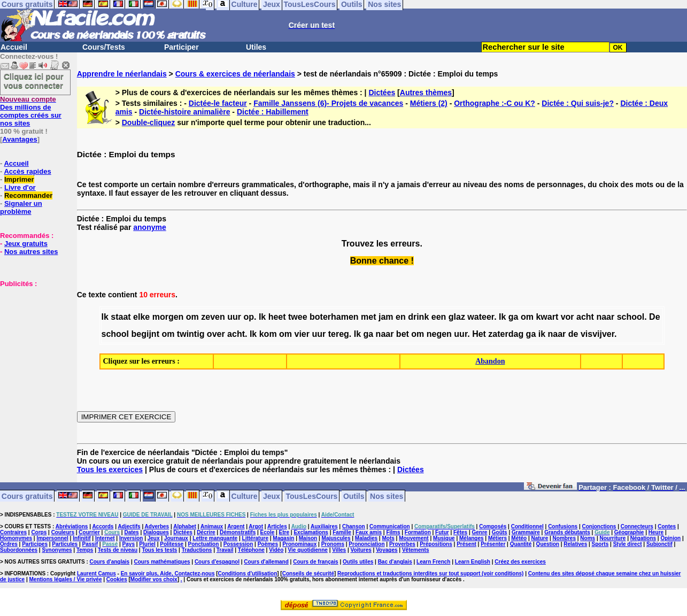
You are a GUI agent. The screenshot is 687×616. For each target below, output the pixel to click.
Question (548, 544)
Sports (600, 544)
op (249, 317)
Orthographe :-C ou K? (495, 103)
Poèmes (268, 544)
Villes (339, 550)
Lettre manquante (215, 538)
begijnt (145, 334)
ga (514, 317)
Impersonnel (52, 538)
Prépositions (436, 544)
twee (298, 317)
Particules (65, 544)
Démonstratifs (238, 532)
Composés (493, 526)
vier (302, 334)
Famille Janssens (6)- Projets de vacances (328, 103)
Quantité (521, 544)
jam (386, 317)
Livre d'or (20, 187)
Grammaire (526, 532)
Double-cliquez (149, 122)
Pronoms (333, 544)
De (654, 317)
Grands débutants (567, 532)
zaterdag (506, 334)
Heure (656, 532)
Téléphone (251, 550)
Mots (388, 538)
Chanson (354, 526)
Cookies (117, 579)
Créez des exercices (520, 562)
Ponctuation (204, 544)
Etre (284, 532)
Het (479, 334)
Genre (480, 532)
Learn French (433, 562)
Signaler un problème (21, 207)
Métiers (497, 538)
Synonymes (57, 550)
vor (568, 317)
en (401, 317)
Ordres (9, 544)
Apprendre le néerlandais (122, 74)
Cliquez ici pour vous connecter (34, 81)
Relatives (575, 544)
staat (121, 317)
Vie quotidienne (308, 550)
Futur (442, 532)
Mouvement (414, 538)
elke (141, 317)
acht (585, 317)
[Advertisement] (32, 341)
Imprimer (19, 179)
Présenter (493, 544)
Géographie (629, 532)
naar (605, 317)
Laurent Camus (97, 573)
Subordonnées (19, 550)
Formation (418, 532)
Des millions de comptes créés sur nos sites (31, 111)
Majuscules (336, 538)
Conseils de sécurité (308, 573)
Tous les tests (159, 550)
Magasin (283, 538)
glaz (457, 317)
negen (439, 334)
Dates (131, 532)
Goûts (500, 532)
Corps (39, 532)
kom (268, 334)
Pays (129, 544)
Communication (390, 526)
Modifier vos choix (154, 579)
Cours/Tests (104, 47)
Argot (256, 526)
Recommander (28, 195)
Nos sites (387, 496)
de (573, 334)
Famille (342, 532)
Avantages (20, 139)
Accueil (14, 47)
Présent (466, 544)
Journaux (176, 538)
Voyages (387, 550)
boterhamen (334, 317)
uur (234, 317)
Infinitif (82, 538)
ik (542, 334)
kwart (547, 317)
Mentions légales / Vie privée (66, 579)
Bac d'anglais (395, 562)
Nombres (564, 538)
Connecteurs (637, 526)
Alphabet (185, 526)
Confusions (563, 526)
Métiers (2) (429, 103)
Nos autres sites (31, 252)
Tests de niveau (118, 550)
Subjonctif (659, 544)
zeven (213, 317)
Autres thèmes (426, 93)
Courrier (89, 532)
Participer (182, 47)
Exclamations (311, 532)
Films (393, 532)
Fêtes (460, 532)
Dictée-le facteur (218, 103)
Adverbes (157, 526)
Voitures (361, 550)
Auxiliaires (324, 526)
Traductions (197, 550)
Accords (103, 526)
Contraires (13, 532)
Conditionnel (527, 526)
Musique (444, 538)
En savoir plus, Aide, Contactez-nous (168, 573)
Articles (277, 526)
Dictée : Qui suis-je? (578, 103)
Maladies (366, 538)
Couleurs (63, 532)
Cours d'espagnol (217, 562)
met (368, 317)
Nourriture (612, 538)
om (192, 317)
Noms (588, 538)
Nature (540, 538)
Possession (238, 544)
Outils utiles (358, 562)
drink (418, 317)
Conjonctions (599, 526)
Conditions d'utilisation (248, 573)
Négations (643, 538)
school (631, 317)
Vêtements (416, 550)
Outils (354, 496)
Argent (236, 526)
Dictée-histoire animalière (184, 112)
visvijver (597, 334)
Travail (225, 550)
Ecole (268, 532)
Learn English (473, 562)
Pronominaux (299, 544)
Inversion (131, 538)
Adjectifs (129, 526)
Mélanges (472, 538)
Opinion (670, 538)
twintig (191, 334)
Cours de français (315, 562)
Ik (105, 317)
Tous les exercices (110, 469)
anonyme (149, 227)
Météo (519, 538)
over (216, 334)
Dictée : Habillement (273, 112)
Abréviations (72, 526)
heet (277, 317)
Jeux (272, 496)
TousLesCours (311, 496)
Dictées (382, 93)
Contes (667, 526)
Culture (245, 496)
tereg (339, 334)
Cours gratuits (27, 496)
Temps (85, 550)
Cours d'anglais (110, 562)
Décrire (206, 532)
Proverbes (402, 544)
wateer (481, 317)
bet (403, 334)
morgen (168, 317)
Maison (308, 538)
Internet (105, 538)
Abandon (490, 361)
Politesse (172, 544)
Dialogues (156, 532)
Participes (35, 544)
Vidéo (276, 550)
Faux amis (369, 532)
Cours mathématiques (162, 562)
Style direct (628, 544)
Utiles (256, 47)
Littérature (255, 538)
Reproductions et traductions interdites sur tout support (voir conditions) (430, 573)
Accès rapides (27, 171)
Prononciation (366, 544)
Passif (90, 544)
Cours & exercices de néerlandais (235, 74)
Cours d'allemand (266, 562)
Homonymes (16, 538)
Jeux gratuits (26, 244)
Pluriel (147, 544)
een (439, 317)
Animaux (212, 526)
